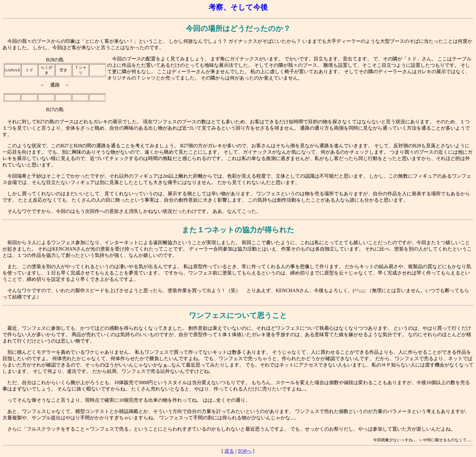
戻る (229, 451)
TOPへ (245, 451)
